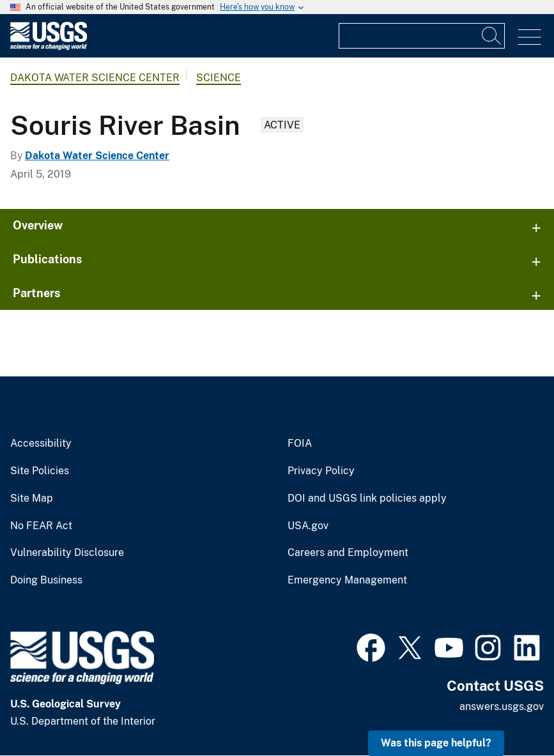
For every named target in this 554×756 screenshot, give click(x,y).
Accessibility (41, 444)
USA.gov (308, 526)
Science (219, 78)
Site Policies (40, 471)
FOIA (300, 444)
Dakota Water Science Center (95, 78)
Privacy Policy (321, 471)
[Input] (422, 36)
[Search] (492, 36)
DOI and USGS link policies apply (367, 498)
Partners (37, 293)
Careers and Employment (348, 553)
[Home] (49, 47)
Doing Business (46, 580)
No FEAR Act (41, 526)
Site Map (32, 498)
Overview (38, 225)
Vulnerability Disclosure (67, 553)
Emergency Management (347, 580)
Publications (48, 259)
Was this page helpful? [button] (436, 743)
